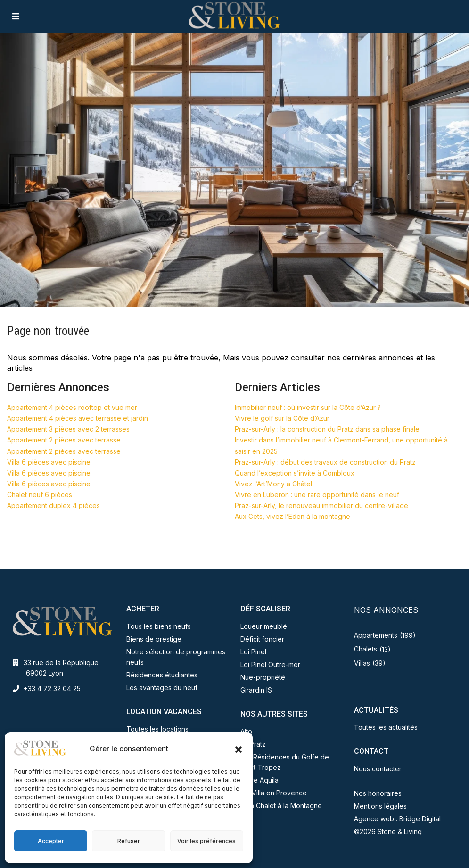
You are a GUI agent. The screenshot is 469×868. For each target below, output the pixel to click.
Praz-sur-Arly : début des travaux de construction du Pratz (325, 462)
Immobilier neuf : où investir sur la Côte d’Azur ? (308, 407)
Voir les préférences (206, 841)
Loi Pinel (253, 652)
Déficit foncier (262, 639)
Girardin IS (256, 690)
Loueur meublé (264, 626)
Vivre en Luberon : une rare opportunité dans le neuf (317, 495)
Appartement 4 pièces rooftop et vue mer (72, 407)
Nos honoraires (378, 793)
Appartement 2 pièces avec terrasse (64, 440)
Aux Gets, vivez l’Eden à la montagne (292, 516)
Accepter (51, 841)
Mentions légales (380, 806)
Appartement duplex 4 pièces (53, 505)
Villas (362, 663)
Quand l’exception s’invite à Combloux (295, 473)
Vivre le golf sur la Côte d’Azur (282, 418)
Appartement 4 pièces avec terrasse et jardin (78, 418)
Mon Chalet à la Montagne (281, 805)
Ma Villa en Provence (274, 793)
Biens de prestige (154, 639)
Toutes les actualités (386, 727)
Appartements (376, 635)
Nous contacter (378, 769)
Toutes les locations (157, 729)
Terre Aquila (259, 780)
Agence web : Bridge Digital (397, 819)
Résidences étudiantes (162, 675)
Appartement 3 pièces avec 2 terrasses (68, 429)
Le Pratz (253, 744)
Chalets (366, 649)
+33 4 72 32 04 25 (52, 689)
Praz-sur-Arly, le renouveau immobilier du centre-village (321, 505)
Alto (246, 731)
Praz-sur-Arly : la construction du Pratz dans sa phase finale (327, 429)
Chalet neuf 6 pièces (40, 495)
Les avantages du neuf (162, 688)
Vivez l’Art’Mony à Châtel (273, 484)
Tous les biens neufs (159, 626)
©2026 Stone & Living (388, 831)
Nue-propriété (263, 677)
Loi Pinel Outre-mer (270, 664)
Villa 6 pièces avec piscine (49, 462)
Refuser (129, 841)
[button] (239, 749)
